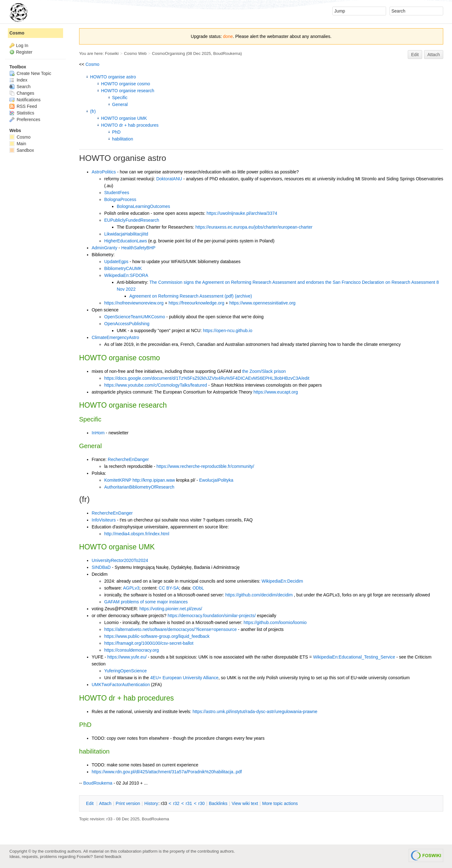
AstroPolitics (104, 172)
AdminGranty (105, 248)
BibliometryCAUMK (123, 268)
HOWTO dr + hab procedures (130, 125)
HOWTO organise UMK (124, 118)
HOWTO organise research (128, 91)
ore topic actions (280, 803)
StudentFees (117, 193)
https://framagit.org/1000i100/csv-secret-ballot (149, 643)
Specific (120, 98)
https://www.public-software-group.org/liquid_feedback (157, 636)
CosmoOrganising (168, 53)
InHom (98, 433)
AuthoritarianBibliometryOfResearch (139, 487)
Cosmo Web (135, 53)
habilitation (123, 139)
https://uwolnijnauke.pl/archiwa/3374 (242, 213)
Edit (415, 55)
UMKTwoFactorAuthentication (121, 685)
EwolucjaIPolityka (216, 480)
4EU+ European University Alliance (185, 678)
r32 (176, 803)
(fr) (93, 111)
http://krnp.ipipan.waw (154, 480)
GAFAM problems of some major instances (146, 602)
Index (18, 80)
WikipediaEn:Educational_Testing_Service (354, 657)
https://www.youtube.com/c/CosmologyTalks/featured (156, 385)
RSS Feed (23, 106)
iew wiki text (245, 803)
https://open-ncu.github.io (228, 331)
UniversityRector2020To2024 (120, 560)
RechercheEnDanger (128, 459)
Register (24, 52)
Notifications (25, 100)
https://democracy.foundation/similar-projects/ (212, 616)
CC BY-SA (169, 588)
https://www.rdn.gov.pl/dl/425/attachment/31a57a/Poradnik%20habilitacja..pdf (167, 772)
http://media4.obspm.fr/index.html (137, 534)
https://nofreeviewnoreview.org (134, 303)
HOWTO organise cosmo (126, 84)
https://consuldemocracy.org (132, 650)
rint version (128, 803)
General (120, 104)
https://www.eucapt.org (276, 392)
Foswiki (112, 53)
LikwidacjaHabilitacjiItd (126, 234)
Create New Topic (30, 73)
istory (151, 803)
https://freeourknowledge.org (196, 303)
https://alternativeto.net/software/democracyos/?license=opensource (170, 629)
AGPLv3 (131, 588)
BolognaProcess (120, 199)
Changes (22, 93)
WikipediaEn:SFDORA (126, 275)
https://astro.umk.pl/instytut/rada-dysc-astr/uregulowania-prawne (255, 712)
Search (20, 87)
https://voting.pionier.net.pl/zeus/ (171, 609)
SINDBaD (101, 567)
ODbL (198, 588)
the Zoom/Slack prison (264, 371)
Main (18, 144)
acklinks (218, 803)
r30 (202, 803)
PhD (116, 132)
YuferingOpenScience (125, 671)
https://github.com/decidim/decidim (259, 595)
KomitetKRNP (118, 480)
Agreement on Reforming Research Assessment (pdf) (181, 296)
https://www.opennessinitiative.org (263, 303)
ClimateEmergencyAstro (115, 337)
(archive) (243, 296)
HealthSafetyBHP (138, 248)
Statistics (22, 113)
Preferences (25, 119)
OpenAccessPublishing (127, 324)
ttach (105, 803)
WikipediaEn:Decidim (282, 581)
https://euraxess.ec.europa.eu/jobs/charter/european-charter (254, 227)
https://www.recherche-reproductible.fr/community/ (205, 466)
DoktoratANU (169, 179)
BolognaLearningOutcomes (143, 206)
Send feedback (108, 857)
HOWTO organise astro (113, 77)
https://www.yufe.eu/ (127, 657)
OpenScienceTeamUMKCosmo (135, 317)
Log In (22, 45)
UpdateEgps (116, 262)
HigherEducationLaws (126, 241)
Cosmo (92, 64)
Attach (434, 55)
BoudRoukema (227, 53)
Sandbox (22, 150)
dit (90, 803)
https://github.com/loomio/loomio (275, 622)
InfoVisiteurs (104, 520)
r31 (189, 803)
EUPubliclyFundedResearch (132, 220)
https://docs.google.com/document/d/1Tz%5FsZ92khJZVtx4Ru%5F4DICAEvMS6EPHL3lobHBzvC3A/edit (207, 378)
